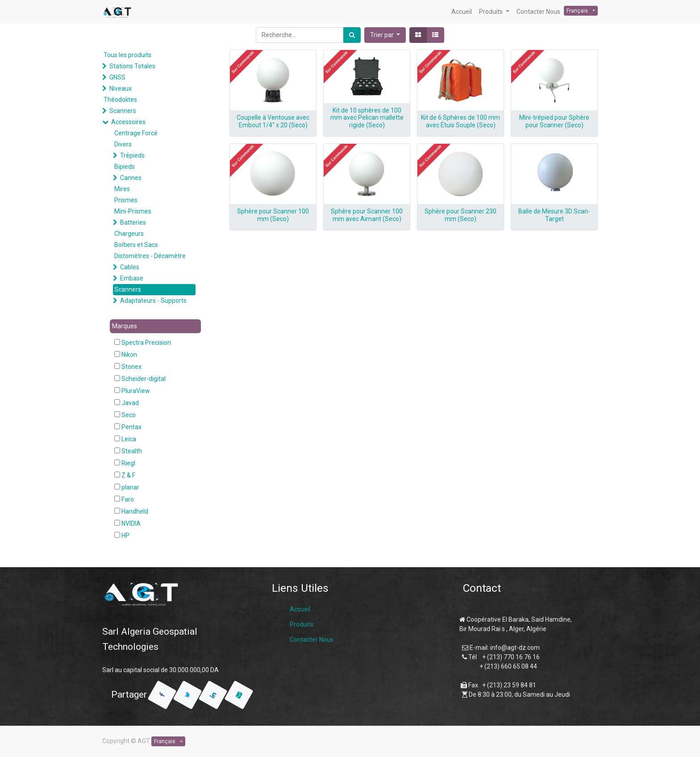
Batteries (133, 222)
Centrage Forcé (136, 133)
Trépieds (132, 155)
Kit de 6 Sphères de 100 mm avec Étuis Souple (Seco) (460, 121)
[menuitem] (462, 12)
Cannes (131, 178)
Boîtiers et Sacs (136, 245)
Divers (123, 144)
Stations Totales (132, 66)
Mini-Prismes (133, 211)
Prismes (126, 200)
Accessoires (128, 122)
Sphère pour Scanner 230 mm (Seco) (460, 215)
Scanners (123, 111)
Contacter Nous (312, 640)
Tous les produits (127, 55)
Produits (302, 624)
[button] (385, 35)
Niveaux (121, 88)
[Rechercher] (352, 35)
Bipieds (125, 167)
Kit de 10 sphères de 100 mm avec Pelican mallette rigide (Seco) (367, 118)
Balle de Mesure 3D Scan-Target (554, 215)
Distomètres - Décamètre (150, 256)
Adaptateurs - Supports (153, 301)
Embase (132, 278)
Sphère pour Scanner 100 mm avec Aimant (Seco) (367, 215)
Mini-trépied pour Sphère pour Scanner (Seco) (554, 121)
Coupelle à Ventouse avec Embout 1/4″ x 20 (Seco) (273, 121)
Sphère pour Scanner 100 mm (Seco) (273, 215)
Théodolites (120, 100)
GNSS (117, 77)
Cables (130, 267)
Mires (122, 189)
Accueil (300, 609)
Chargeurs (129, 234)
